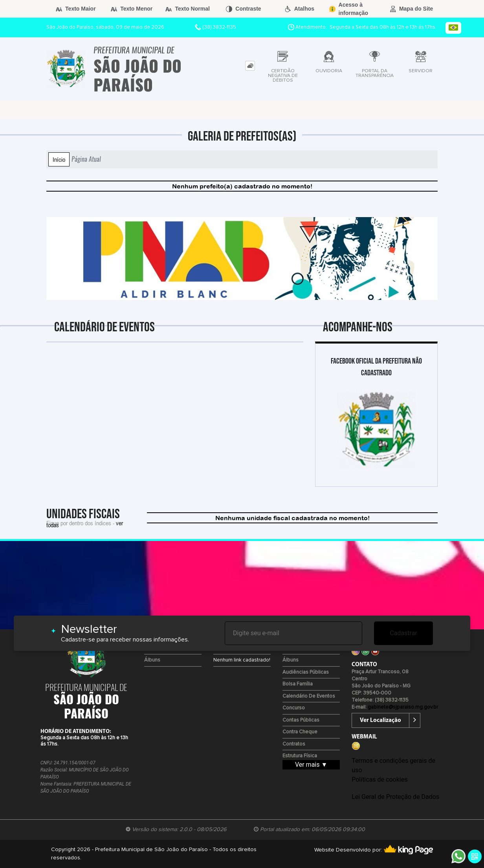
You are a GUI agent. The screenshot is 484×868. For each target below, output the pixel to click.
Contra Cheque (300, 732)
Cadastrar (403, 633)
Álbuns (152, 660)
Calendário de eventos (309, 696)
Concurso (294, 708)
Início (59, 159)
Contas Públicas (301, 720)
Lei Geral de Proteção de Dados (395, 797)
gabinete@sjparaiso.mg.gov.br (403, 707)
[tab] (250, 66)
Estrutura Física (300, 756)
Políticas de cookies (379, 779)
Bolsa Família (298, 684)
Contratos (294, 744)
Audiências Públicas (306, 672)
